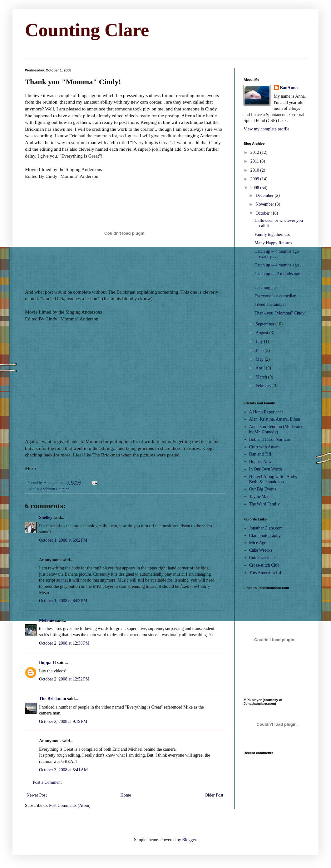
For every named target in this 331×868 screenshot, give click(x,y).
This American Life (266, 573)
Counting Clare (87, 30)
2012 (255, 152)
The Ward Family (264, 504)
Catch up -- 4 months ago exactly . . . (277, 254)
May (260, 359)
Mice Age (258, 543)
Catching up (265, 288)
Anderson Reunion (55, 489)
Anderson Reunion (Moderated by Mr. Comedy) (276, 429)
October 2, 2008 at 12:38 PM (64, 643)
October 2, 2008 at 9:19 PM (63, 722)
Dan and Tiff (260, 454)
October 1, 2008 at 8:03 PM (63, 601)
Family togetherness (272, 234)
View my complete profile (267, 129)
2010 (255, 170)
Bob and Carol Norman (270, 439)
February (264, 386)
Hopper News (261, 462)
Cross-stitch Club (264, 565)
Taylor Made (260, 497)
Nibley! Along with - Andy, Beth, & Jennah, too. (273, 479)
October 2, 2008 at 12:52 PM (64, 679)
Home (126, 795)
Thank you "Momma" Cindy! (280, 313)
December (265, 195)
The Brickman (53, 699)
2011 (255, 161)
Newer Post (37, 795)
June (260, 351)
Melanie (47, 620)
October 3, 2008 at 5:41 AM (63, 770)
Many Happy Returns (273, 243)
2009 (255, 179)
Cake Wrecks (261, 550)
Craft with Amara (264, 447)
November (265, 204)
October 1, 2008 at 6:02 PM (63, 540)
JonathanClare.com (266, 528)
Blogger (189, 840)
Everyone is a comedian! (276, 296)
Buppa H (47, 663)
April (261, 368)
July (260, 341)
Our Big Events (263, 489)
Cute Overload (262, 558)
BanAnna (289, 88)
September (265, 324)
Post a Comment (47, 782)
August (262, 333)
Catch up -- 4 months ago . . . (280, 265)
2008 (255, 188)
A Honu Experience (266, 412)
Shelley (46, 517)
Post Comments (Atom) (70, 805)
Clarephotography (265, 536)
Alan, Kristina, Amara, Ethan (275, 419)
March (262, 377)
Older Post (214, 795)
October (263, 213)
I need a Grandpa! (270, 304)
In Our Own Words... (268, 469)
